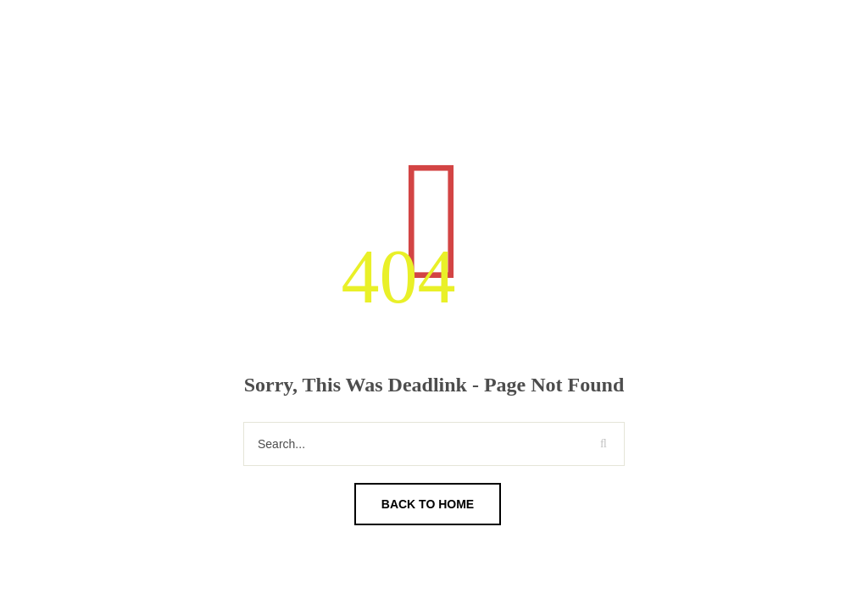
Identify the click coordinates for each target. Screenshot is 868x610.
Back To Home (428, 504)
